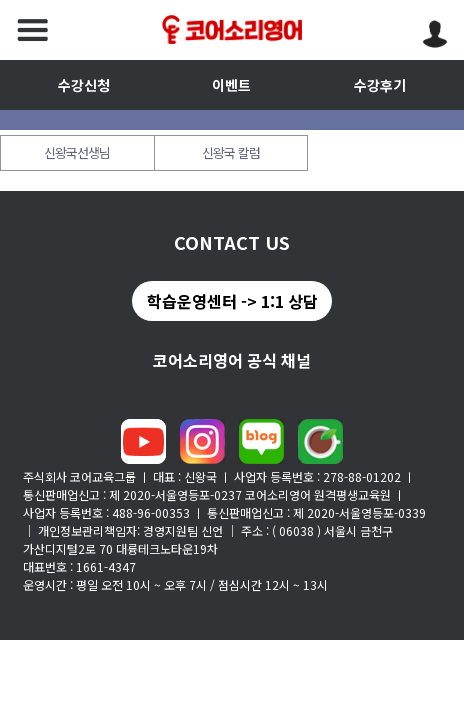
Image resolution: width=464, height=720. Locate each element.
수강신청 (84, 85)
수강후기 (380, 85)
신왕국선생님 (77, 152)
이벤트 (231, 85)
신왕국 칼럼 (231, 152)
